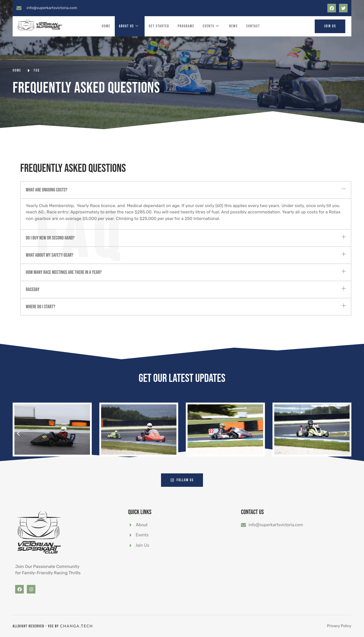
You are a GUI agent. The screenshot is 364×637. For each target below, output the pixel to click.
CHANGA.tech (77, 626)
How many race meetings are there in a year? (64, 272)
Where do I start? (40, 307)
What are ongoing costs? (47, 190)
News (234, 26)
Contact (253, 26)
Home (106, 26)
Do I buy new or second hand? (50, 238)
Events (211, 26)
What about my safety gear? (50, 255)
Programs (186, 26)
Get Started (159, 26)
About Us (129, 26)
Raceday (33, 290)
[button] (186, 190)
